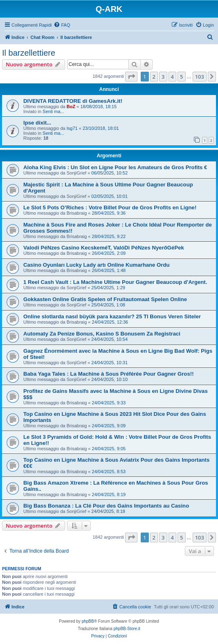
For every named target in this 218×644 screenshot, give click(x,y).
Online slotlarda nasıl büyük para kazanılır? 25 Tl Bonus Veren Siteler (112, 316)
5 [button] (181, 77)
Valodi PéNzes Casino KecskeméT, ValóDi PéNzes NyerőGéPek (104, 248)
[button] (131, 77)
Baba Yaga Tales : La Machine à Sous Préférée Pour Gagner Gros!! (109, 374)
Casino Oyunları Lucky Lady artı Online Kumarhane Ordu (97, 265)
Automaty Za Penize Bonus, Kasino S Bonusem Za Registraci (102, 334)
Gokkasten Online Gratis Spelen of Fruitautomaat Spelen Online (105, 299)
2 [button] (154, 77)
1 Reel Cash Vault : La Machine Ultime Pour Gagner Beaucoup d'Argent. (115, 282)
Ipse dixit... (37, 123)
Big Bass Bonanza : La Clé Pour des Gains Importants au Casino (106, 506)
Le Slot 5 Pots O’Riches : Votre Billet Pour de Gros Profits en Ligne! (110, 207)
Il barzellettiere (29, 53)
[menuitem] (62, 25)
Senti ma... (53, 111)
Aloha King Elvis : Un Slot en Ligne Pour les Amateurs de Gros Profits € (115, 167)
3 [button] (163, 77)
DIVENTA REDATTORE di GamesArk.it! (73, 101)
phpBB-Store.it (127, 629)
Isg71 (72, 128)
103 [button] (200, 77)
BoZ (71, 107)
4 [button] (172, 77)
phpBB (88, 621)
